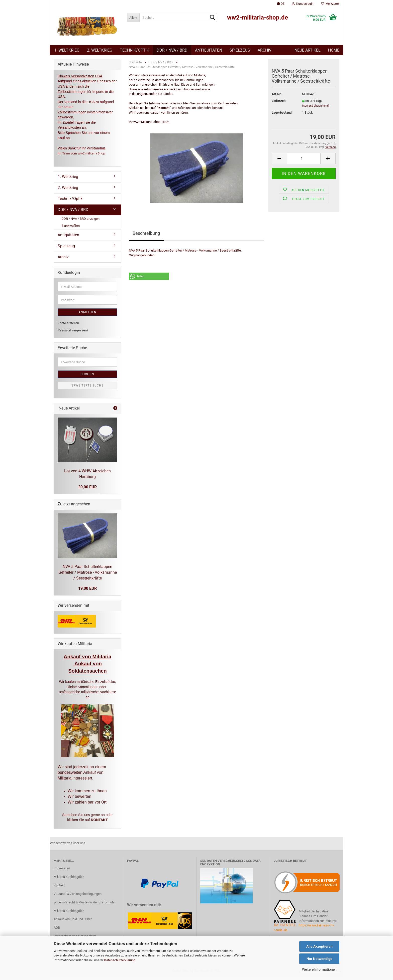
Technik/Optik (134, 50)
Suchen (87, 377)
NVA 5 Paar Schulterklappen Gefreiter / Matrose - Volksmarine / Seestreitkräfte (88, 575)
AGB (57, 930)
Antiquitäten (209, 50)
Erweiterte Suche (87, 388)
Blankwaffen (71, 228)
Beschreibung (146, 236)
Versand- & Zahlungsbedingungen (78, 896)
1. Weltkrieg (67, 50)
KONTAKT (99, 822)
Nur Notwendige (319, 959)
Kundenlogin (303, 4)
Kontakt (59, 888)
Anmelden (87, 315)
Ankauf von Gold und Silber (73, 922)
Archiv (265, 50)
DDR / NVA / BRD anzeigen (80, 221)
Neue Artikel (308, 50)
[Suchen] (213, 18)
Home (334, 50)
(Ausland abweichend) (316, 108)
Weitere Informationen (319, 969)
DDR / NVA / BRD (172, 50)
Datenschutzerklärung (120, 960)
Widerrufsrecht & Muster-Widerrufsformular (85, 905)
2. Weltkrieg (100, 50)
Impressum (62, 871)
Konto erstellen (68, 326)
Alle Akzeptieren (319, 946)
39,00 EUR (87, 489)
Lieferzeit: (279, 103)
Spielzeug (240, 50)
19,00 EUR (87, 591)
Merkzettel (330, 4)
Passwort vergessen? (73, 333)
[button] (149, 279)
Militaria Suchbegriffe (69, 879)
